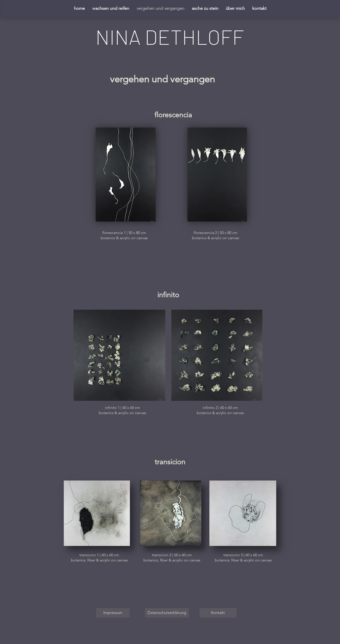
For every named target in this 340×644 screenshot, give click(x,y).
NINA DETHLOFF (170, 36)
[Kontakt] (218, 613)
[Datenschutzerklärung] (167, 613)
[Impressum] (113, 613)
